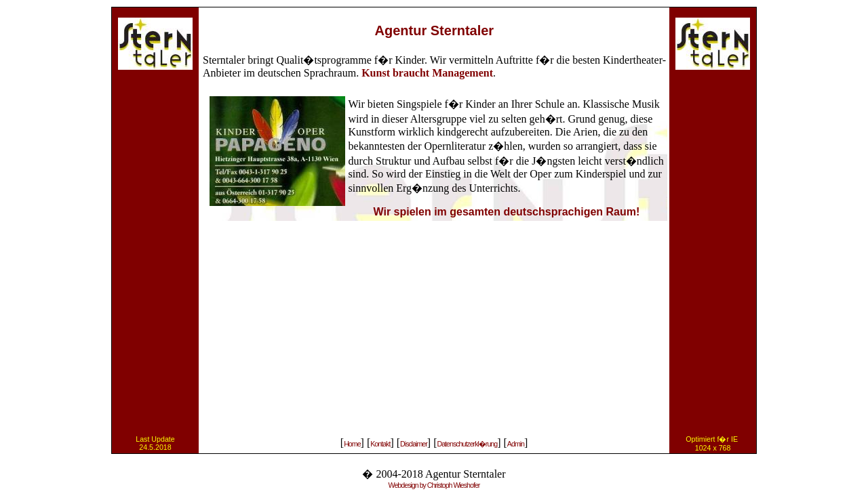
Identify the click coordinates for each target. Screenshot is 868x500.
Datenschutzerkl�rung (467, 444)
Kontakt (380, 444)
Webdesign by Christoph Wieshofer (434, 485)
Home (352, 444)
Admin (516, 444)
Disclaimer (414, 444)
